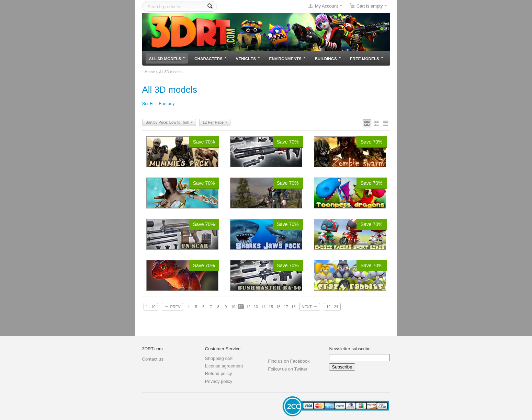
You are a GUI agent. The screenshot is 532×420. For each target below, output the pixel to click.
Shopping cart (219, 358)
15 (271, 307)
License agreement (224, 366)
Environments (287, 59)
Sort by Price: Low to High (169, 123)
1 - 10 (151, 307)
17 (286, 307)
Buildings (327, 59)
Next (309, 306)
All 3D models (167, 59)
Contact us (153, 359)
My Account (326, 6)
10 (233, 307)
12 (248, 307)
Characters (210, 59)
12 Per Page (215, 123)
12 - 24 (332, 307)
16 (278, 307)
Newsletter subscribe (350, 349)
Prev (172, 306)
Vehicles (248, 59)
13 (256, 307)
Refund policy (219, 373)
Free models (366, 59)
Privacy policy (219, 381)
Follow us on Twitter (288, 369)
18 (293, 307)
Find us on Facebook (289, 361)
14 (263, 307)
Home (150, 72)
